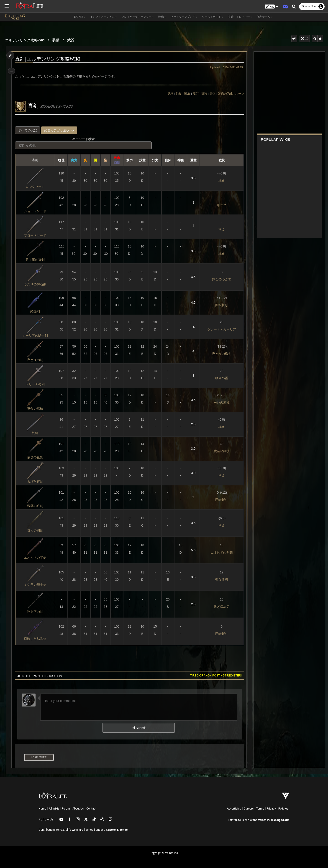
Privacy (271, 809)
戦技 (177, 94)
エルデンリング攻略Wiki (25, 40)
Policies (283, 809)
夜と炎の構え (220, 354)
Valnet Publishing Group (274, 820)
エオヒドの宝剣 (36, 558)
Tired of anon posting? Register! (214, 676)
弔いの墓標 (220, 402)
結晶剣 (36, 311)
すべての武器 (29, 130)
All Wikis (54, 809)
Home (42, 809)
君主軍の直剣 (36, 260)
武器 (71, 40)
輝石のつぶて (220, 279)
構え (220, 181)
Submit (138, 728)
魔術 (194, 94)
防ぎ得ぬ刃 (220, 607)
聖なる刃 (220, 580)
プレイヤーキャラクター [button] (138, 17)
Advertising (234, 809)
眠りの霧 (220, 378)
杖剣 (36, 433)
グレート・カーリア (220, 329)
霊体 (210, 94)
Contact (91, 809)
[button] (272, 7)
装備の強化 (223, 94)
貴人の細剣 (36, 530)
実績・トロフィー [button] (240, 17)
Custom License (117, 830)
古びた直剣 (36, 482)
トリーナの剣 (36, 384)
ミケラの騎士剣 (36, 585)
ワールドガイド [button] (213, 17)
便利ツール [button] (265, 17)
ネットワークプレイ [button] (184, 17)
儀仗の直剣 (36, 457)
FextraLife (234, 820)
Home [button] (80, 17)
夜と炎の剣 (36, 360)
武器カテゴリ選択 (61, 130)
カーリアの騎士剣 (36, 336)
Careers (249, 809)
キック (220, 205)
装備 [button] (162, 17)
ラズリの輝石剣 (36, 284)
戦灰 (185, 94)
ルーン (237, 94)
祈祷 (202, 94)
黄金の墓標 (36, 409)
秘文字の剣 (36, 612)
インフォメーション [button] (103, 17)
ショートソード (36, 211)
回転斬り (220, 305)
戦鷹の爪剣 (36, 506)
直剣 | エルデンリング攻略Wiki (49, 59)
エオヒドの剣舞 (220, 553)
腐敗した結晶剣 (36, 639)
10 (305, 39)
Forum (66, 809)
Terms (260, 809)
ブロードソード (36, 235)
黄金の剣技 (220, 451)
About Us (78, 809)
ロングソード (36, 187)
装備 (56, 40)
